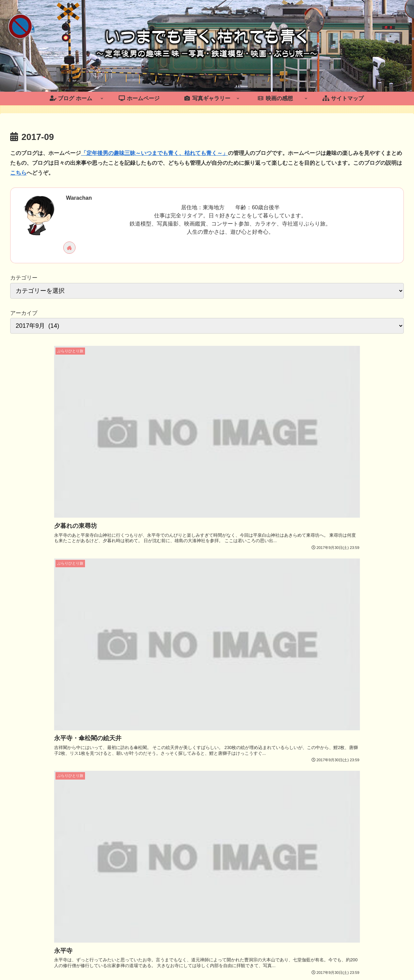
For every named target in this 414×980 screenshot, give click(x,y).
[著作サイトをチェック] (69, 248)
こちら (18, 173)
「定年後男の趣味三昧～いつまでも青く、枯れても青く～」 (154, 153)
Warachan (79, 198)
